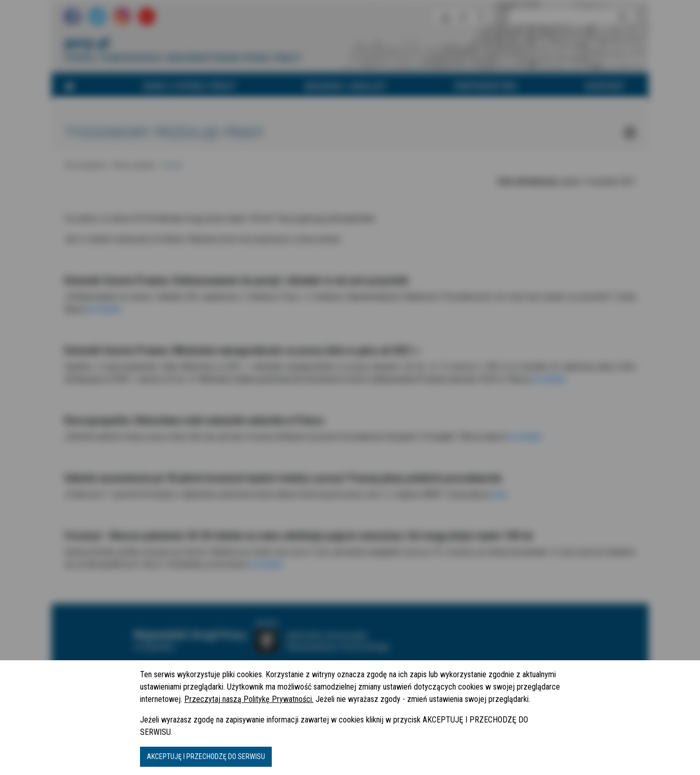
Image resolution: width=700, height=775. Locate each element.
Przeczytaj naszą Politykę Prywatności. (249, 699)
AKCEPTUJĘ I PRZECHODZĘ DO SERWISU (206, 756)
